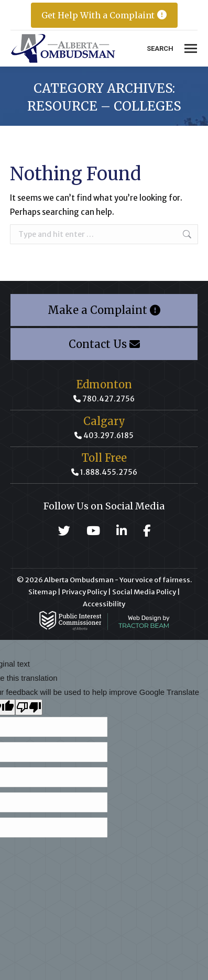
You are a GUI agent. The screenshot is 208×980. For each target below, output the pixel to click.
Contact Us (104, 344)
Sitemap (42, 592)
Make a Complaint (104, 310)
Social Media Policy (144, 592)
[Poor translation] (29, 707)
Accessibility (104, 604)
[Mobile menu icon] (191, 48)
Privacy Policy (84, 592)
